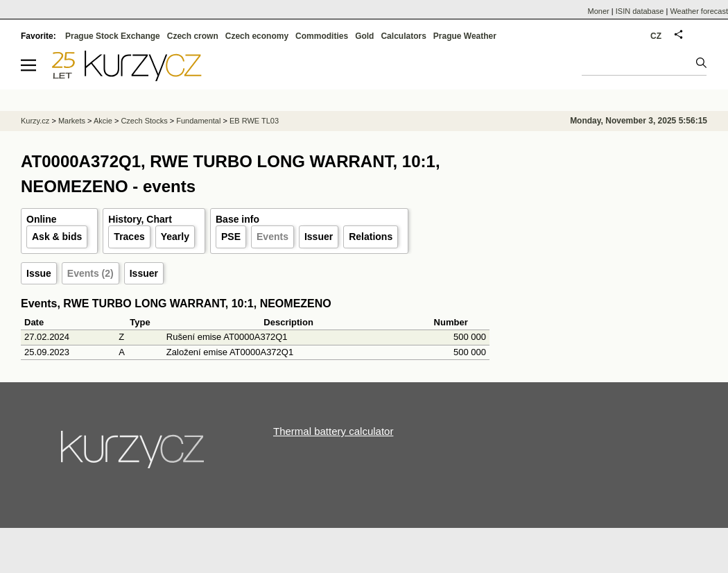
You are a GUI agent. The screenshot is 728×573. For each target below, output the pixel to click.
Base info (237, 219)
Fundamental (198, 121)
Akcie (103, 121)
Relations (371, 237)
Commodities (322, 36)
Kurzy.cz (35, 121)
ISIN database (640, 11)
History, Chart (140, 219)
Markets (72, 121)
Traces (129, 237)
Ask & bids (57, 237)
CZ (656, 36)
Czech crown (193, 36)
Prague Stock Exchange (113, 36)
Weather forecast (699, 11)
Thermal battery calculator (333, 431)
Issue (39, 273)
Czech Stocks (144, 121)
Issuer (319, 237)
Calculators (403, 36)
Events (272, 237)
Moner (599, 11)
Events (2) (90, 273)
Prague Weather (465, 36)
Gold (364, 36)
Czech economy (257, 36)
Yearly (175, 237)
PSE (231, 237)
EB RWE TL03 (254, 121)
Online (42, 219)
